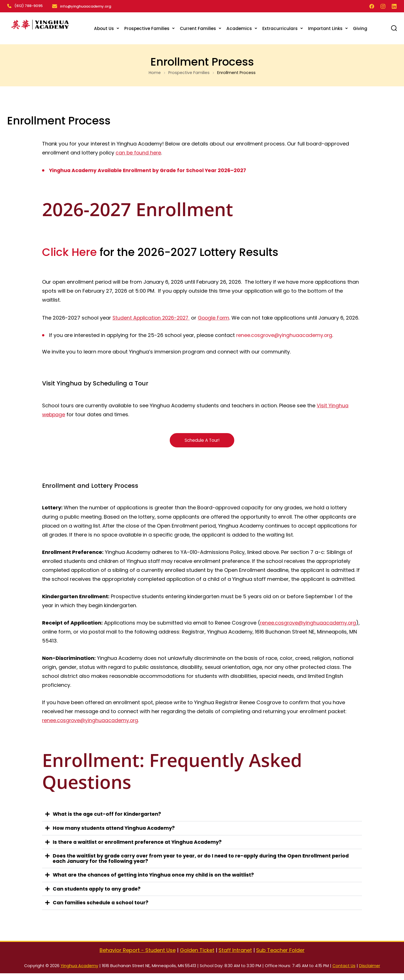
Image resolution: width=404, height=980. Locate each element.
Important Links (325, 27)
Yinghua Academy (79, 972)
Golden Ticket (197, 957)
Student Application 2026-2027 (152, 317)
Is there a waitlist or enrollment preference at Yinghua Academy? (140, 850)
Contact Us (344, 972)
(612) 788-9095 (25, 6)
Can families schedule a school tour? (102, 909)
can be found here (139, 152)
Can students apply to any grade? (98, 896)
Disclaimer (370, 972)
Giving (360, 27)
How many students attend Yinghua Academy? (116, 836)
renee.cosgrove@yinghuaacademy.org (285, 343)
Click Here (69, 251)
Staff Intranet (235, 957)
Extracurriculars (280, 27)
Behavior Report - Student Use (138, 957)
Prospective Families (147, 27)
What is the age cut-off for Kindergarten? (108, 822)
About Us (104, 27)
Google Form (217, 317)
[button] (202, 822)
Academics (239, 27)
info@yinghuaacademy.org (86, 6)
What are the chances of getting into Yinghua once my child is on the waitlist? (156, 882)
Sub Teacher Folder (280, 957)
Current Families (198, 27)
